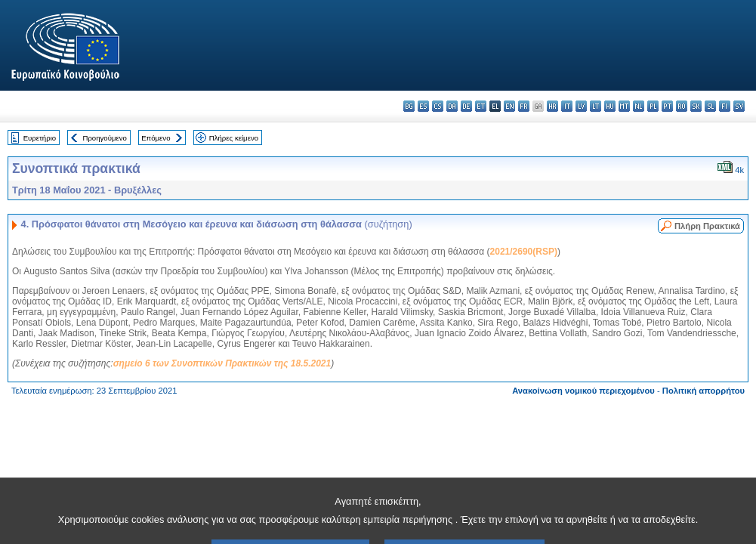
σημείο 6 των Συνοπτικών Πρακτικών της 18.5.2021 (222, 363)
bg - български (409, 106)
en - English (509, 106)
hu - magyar (610, 106)
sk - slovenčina (696, 106)
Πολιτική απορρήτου (704, 391)
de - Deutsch (466, 106)
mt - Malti (624, 106)
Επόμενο (156, 138)
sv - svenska (739, 106)
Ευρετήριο (40, 138)
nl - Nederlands (639, 106)
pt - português (667, 106)
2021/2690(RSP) (524, 252)
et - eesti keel (481, 106)
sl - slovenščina (710, 106)
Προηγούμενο (104, 138)
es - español (423, 106)
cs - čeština (438, 106)
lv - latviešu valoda (581, 106)
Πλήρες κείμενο (234, 138)
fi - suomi (725, 106)
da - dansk (452, 106)
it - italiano (567, 106)
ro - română (682, 106)
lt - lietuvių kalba (596, 106)
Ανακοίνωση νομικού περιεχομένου (583, 391)
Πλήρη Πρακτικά (707, 226)
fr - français (524, 106)
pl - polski (653, 106)
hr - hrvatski (552, 106)
